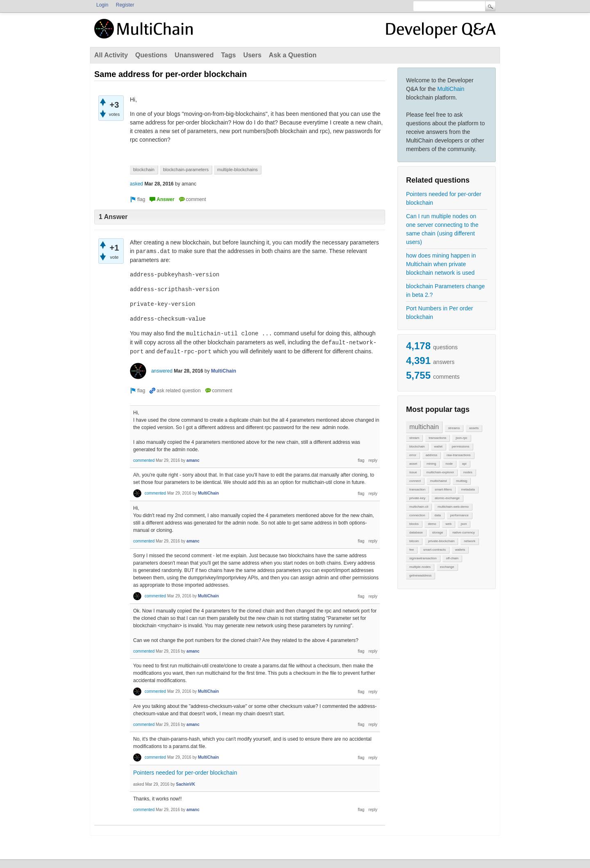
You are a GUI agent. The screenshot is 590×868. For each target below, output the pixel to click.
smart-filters (443, 489)
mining (431, 464)
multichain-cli (419, 507)
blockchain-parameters (186, 170)
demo (432, 524)
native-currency (464, 532)
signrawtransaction (423, 558)
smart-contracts (435, 550)
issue (413, 472)
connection (417, 515)
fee (412, 550)
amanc (193, 460)
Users (252, 55)
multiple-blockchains (237, 170)
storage (438, 532)
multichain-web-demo (453, 507)
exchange (447, 567)
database (416, 532)
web (448, 524)
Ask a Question (293, 55)
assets (474, 428)
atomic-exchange (447, 498)
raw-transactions (459, 455)
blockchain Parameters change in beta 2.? (445, 290)
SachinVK (186, 784)
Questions (151, 55)
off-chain (452, 558)
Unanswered (194, 55)
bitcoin (414, 541)
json (464, 524)
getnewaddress (420, 575)
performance (460, 515)
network (470, 541)
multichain (424, 427)
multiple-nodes (420, 567)
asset (413, 464)
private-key (417, 498)
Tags (228, 55)
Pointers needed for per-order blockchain (444, 198)
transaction (417, 489)
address (431, 455)
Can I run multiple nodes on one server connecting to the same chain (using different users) (442, 229)
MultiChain (451, 89)
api (464, 464)
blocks (414, 524)
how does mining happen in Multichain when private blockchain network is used (441, 264)
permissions (461, 446)
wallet (438, 446)
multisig (462, 481)
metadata (468, 489)
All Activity (111, 55)
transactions (437, 438)
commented (144, 460)
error (413, 455)
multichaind (438, 481)
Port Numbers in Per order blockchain (439, 313)
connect (415, 481)
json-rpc (461, 438)
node (449, 464)
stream (414, 438)
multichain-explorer (440, 472)
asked (136, 184)
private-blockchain (441, 541)
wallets (460, 550)
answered (162, 371)
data (438, 515)
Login (102, 5)
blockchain (417, 446)
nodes (468, 472)
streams (454, 428)
